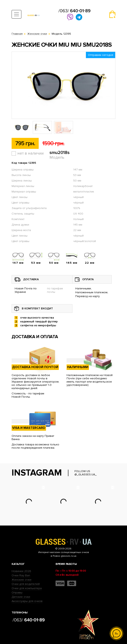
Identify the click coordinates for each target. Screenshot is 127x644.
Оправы (17, 593)
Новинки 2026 (21, 571)
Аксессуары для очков (27, 601)
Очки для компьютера (27, 588)
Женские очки (21, 580)
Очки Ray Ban (21, 575)
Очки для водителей (26, 584)
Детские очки (21, 597)
